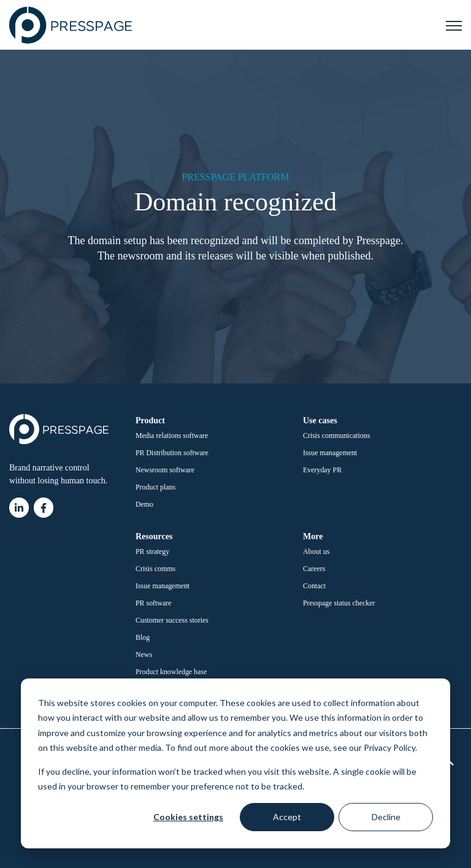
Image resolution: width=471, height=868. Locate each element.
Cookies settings (188, 817)
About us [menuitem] (316, 551)
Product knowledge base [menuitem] (171, 672)
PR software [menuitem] (153, 603)
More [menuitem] (313, 536)
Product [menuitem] (150, 421)
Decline (386, 817)
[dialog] (235, 763)
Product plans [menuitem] (155, 487)
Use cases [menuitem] (320, 421)
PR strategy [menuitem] (152, 551)
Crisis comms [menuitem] (155, 569)
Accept (287, 817)
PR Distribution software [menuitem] (172, 453)
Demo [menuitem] (144, 504)
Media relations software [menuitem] (172, 436)
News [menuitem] (144, 655)
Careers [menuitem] (314, 569)
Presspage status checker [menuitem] (339, 603)
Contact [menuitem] (314, 586)
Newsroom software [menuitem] (165, 470)
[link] (71, 24)
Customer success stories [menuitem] (172, 620)
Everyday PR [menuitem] (322, 470)
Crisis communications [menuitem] (336, 436)
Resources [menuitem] (154, 536)
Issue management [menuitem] (330, 453)
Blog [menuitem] (143, 637)
